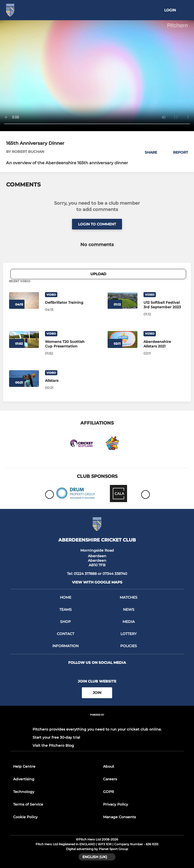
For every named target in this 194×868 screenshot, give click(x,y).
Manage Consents (119, 817)
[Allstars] (66, 381)
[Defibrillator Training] (66, 302)
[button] (148, 152)
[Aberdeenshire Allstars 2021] (123, 339)
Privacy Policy (116, 804)
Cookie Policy (25, 817)
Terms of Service (28, 804)
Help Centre (24, 766)
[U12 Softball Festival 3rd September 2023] (123, 300)
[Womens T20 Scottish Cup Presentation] (66, 344)
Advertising (24, 779)
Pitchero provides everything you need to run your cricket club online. (97, 729)
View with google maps (97, 582)
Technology (24, 792)
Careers (110, 779)
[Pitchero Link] (97, 721)
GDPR (108, 792)
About (109, 766)
